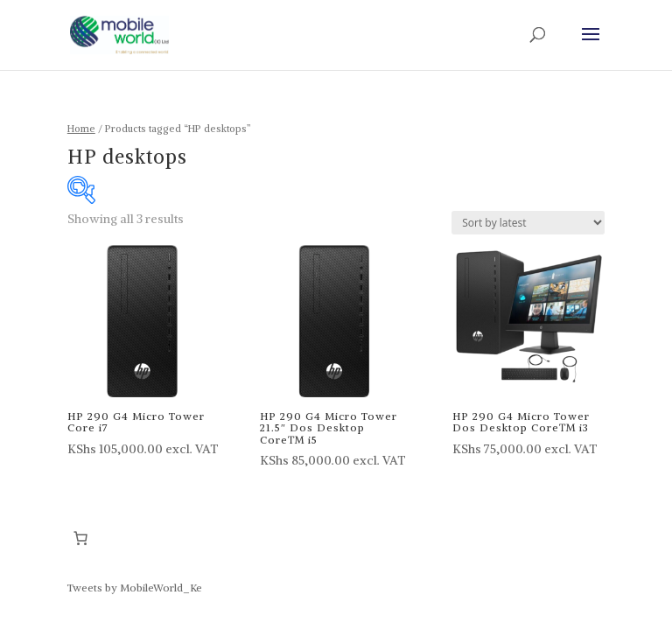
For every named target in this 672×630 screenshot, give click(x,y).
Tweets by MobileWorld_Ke (135, 588)
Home (81, 129)
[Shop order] (528, 223)
